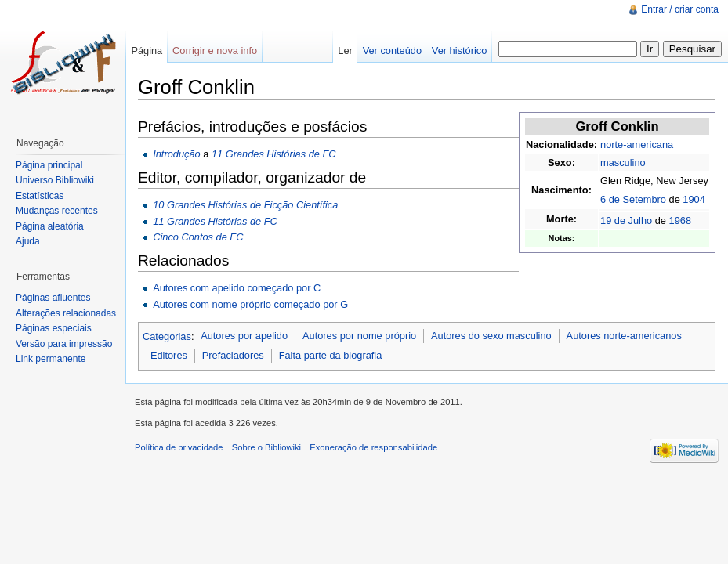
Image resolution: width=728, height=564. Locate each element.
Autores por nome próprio (359, 336)
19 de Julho (626, 221)
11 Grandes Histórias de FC (274, 154)
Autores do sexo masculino (491, 336)
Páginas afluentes (53, 298)
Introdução (176, 154)
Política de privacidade (179, 447)
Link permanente (51, 359)
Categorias (167, 336)
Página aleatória (50, 226)
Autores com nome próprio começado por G (250, 304)
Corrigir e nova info (215, 51)
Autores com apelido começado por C (237, 288)
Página (147, 51)
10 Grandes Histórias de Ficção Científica (245, 205)
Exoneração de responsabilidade (373, 447)
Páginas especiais (54, 328)
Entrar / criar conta (680, 9)
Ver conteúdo (392, 51)
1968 (680, 221)
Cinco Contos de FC (198, 237)
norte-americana (637, 145)
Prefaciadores (233, 355)
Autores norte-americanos (624, 336)
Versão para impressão (64, 344)
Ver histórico (459, 51)
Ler (345, 51)
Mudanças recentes (57, 211)
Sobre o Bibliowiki (266, 447)
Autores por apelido (244, 336)
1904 (694, 199)
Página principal (49, 165)
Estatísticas (40, 196)
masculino (623, 163)
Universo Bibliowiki (55, 180)
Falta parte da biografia (331, 355)
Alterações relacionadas (66, 313)
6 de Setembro (633, 199)
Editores (169, 355)
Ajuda (28, 241)
